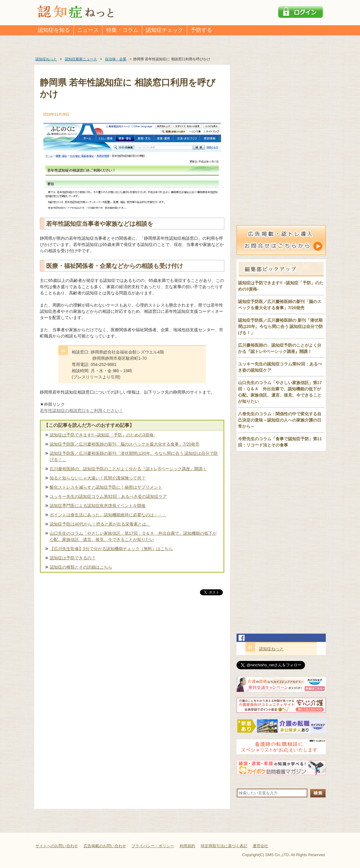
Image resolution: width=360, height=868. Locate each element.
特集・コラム (122, 30)
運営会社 (260, 846)
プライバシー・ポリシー (153, 846)
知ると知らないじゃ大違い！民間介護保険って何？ (98, 478)
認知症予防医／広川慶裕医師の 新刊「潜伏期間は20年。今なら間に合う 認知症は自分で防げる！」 (280, 326)
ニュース (88, 30)
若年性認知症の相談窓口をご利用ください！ (82, 411)
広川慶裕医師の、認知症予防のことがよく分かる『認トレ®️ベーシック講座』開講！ (128, 469)
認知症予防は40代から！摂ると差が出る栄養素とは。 (100, 524)
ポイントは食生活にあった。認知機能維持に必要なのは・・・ (108, 515)
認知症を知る (54, 30)
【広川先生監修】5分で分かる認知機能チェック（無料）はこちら (111, 549)
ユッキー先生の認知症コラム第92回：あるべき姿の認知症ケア (108, 496)
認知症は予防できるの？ (73, 558)
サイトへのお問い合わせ (57, 846)
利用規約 (187, 846)
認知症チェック (165, 30)
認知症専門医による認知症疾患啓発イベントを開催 (98, 506)
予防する (201, 30)
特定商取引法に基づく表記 (224, 846)
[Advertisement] (132, 659)
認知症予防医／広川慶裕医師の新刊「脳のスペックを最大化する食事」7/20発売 (125, 444)
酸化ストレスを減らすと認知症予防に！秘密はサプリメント (106, 487)
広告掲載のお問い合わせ (105, 846)
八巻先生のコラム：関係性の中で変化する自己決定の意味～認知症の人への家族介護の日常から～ (280, 420)
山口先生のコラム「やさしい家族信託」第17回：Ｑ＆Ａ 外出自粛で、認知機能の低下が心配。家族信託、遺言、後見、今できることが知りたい (133, 536)
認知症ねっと (271, 649)
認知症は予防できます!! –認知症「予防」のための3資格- (102, 435)
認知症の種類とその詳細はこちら (81, 567)
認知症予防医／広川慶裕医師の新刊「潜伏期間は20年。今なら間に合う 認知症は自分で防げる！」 (134, 456)
